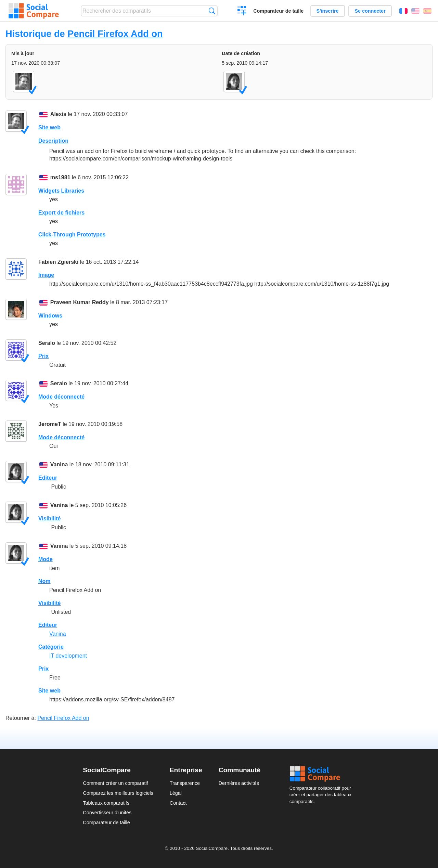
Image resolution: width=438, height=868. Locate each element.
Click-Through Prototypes (72, 235)
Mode (46, 559)
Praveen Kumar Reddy (80, 302)
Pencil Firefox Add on (115, 34)
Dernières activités (239, 783)
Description (53, 141)
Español (427, 11)
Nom (44, 581)
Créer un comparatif (242, 12)
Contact (178, 803)
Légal (176, 793)
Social (322, 774)
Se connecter (370, 11)
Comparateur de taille (278, 11)
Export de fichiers (61, 213)
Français (403, 11)
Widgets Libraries (61, 191)
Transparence (185, 783)
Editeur (48, 478)
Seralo (47, 343)
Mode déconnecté (61, 397)
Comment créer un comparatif (115, 783)
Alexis (58, 114)
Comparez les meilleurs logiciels (118, 793)
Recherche (212, 11)
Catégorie (51, 647)
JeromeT (50, 424)
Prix (43, 356)
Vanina (59, 464)
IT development (68, 656)
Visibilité (50, 519)
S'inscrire (328, 11)
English (415, 11)
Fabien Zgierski (58, 262)
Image (46, 275)
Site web (49, 127)
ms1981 (60, 177)
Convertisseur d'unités (107, 813)
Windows (50, 316)
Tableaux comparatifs (106, 803)
